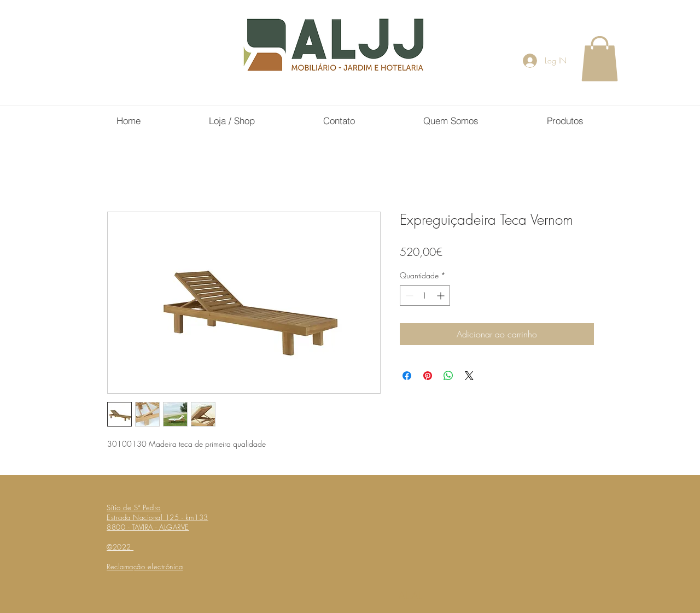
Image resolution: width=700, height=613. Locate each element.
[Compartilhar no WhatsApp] (448, 376)
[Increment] (442, 296)
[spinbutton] (425, 296)
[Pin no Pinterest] (428, 376)
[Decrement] (408, 296)
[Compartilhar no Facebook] (407, 376)
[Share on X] (469, 376)
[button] (600, 59)
